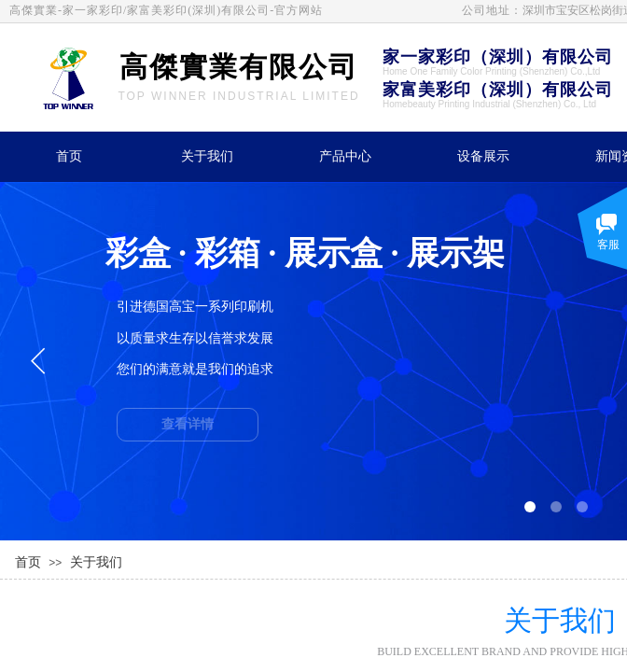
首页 (69, 156)
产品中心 (345, 156)
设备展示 (483, 156)
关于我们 (207, 156)
